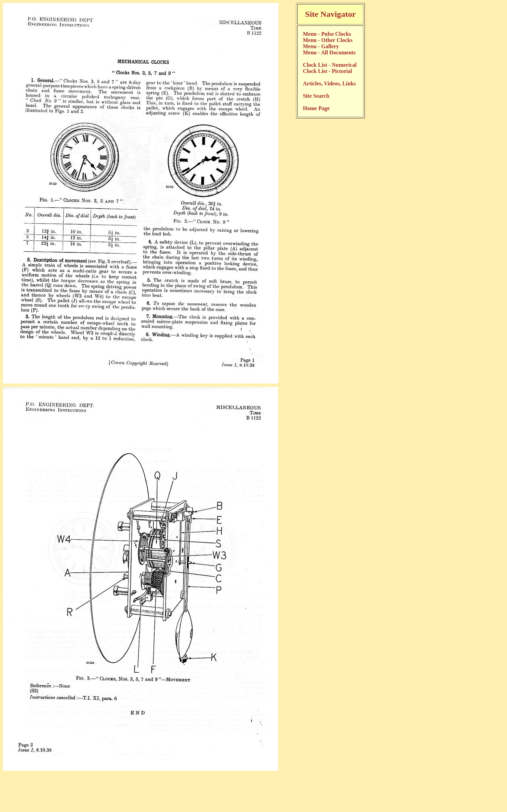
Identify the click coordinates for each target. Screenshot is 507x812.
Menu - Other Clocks (328, 40)
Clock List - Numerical (330, 65)
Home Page (316, 108)
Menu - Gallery (321, 46)
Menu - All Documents (329, 52)
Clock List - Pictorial (328, 71)
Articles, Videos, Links (329, 83)
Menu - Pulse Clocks (327, 34)
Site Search (316, 96)
